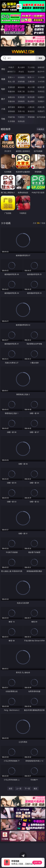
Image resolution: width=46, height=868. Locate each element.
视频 (3, 79)
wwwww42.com (23, 52)
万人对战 (31, 67)
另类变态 (41, 91)
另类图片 (41, 101)
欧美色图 (31, 97)
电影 (3, 89)
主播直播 (31, 81)
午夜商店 (21, 117)
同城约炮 (11, 117)
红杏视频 (11, 121)
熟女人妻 (11, 81)
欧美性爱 (41, 87)
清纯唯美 (21, 101)
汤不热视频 (41, 117)
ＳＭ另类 (41, 81)
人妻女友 (31, 107)
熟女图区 (31, 101)
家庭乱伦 (21, 107)
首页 (11, 789)
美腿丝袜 (11, 101)
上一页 (19, 789)
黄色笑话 (31, 111)
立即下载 (37, 862)
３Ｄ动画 (41, 77)
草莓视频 (31, 117)
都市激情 (11, 107)
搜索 (40, 58)
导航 (3, 119)
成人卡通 (31, 87)
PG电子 (11, 67)
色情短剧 (21, 121)
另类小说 (21, 111)
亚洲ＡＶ (11, 77)
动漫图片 (41, 97)
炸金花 (21, 72)
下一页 (27, 789)
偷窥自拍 (11, 97)
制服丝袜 (11, 91)
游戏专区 (41, 67)
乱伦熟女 (31, 91)
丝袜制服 (21, 81)
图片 (3, 99)
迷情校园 (11, 111)
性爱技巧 (41, 111)
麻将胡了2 (11, 72)
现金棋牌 (31, 72)
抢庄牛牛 (41, 72)
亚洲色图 (21, 97)
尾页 (35, 789)
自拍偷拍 (21, 77)
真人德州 (21, 67)
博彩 (3, 69)
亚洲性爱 (11, 87)
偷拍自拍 (21, 87)
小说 (3, 109)
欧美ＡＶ (31, 77)
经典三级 (21, 91)
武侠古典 (41, 107)
